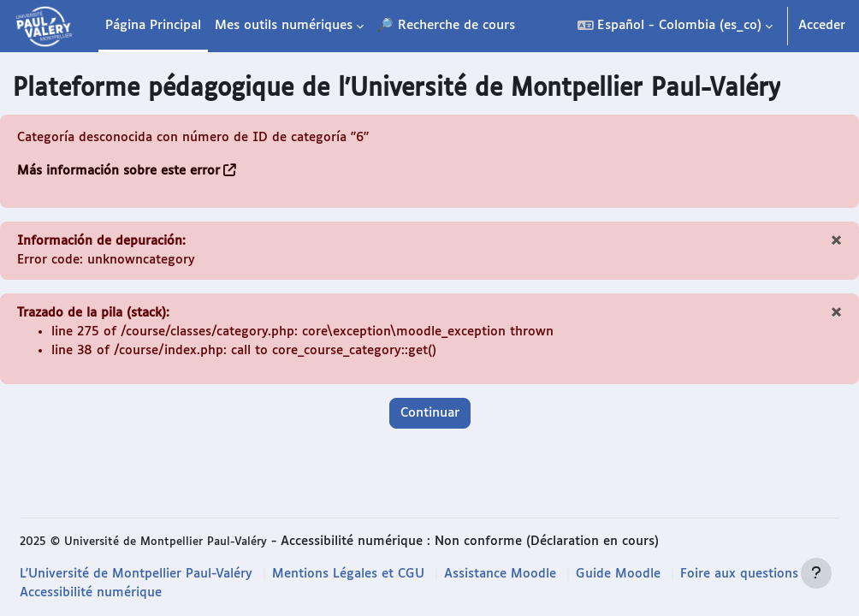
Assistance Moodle (501, 573)
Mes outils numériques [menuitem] (284, 25)
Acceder (822, 25)
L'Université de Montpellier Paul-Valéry (136, 573)
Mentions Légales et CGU (349, 573)
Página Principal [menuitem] (153, 25)
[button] (675, 26)
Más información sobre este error (118, 172)
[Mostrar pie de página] (816, 573)
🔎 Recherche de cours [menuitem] (446, 25)
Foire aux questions (740, 573)
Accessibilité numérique (91, 592)
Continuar (430, 415)
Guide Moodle (619, 573)
